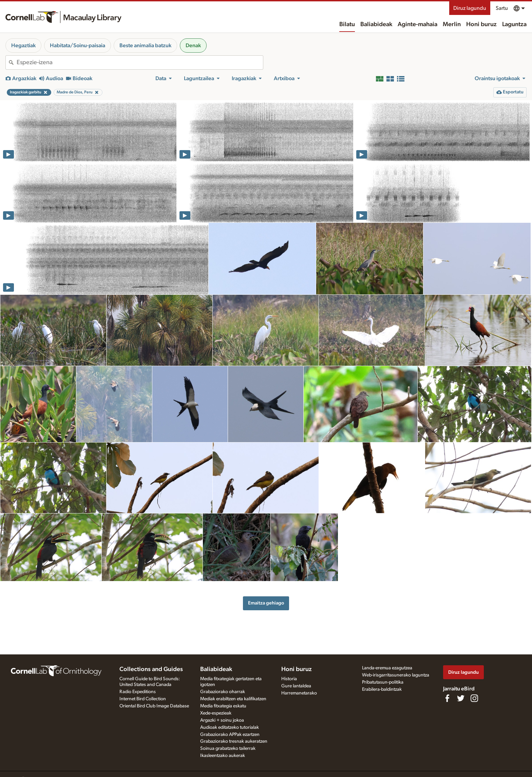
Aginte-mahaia (417, 24)
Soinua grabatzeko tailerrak (228, 748)
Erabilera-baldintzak (382, 689)
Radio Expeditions (138, 692)
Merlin (452, 24)
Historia (289, 679)
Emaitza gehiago (266, 603)
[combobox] (140, 62)
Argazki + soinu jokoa (222, 720)
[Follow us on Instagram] (474, 698)
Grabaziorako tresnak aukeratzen (234, 741)
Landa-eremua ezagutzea (387, 668)
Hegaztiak (23, 46)
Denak (193, 46)
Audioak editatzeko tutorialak (230, 727)
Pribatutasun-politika (383, 682)
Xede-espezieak (216, 713)
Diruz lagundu (470, 8)
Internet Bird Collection (143, 699)
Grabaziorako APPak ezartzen (230, 735)
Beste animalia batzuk (145, 46)
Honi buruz (481, 24)
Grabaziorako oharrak (223, 692)
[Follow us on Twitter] (461, 698)
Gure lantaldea (296, 686)
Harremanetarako (299, 693)
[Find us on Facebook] (447, 698)
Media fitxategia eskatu (223, 706)
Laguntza (514, 24)
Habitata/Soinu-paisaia (78, 46)
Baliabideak (376, 24)
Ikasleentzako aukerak (223, 756)
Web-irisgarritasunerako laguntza (396, 675)
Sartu (502, 8)
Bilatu (347, 24)
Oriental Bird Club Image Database (154, 706)
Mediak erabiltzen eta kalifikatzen (233, 699)
